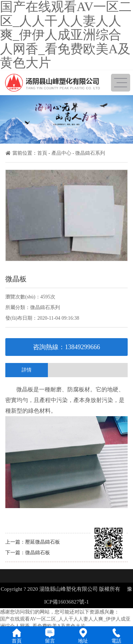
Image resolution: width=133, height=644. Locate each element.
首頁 (42, 153)
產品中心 (61, 153)
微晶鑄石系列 (90, 153)
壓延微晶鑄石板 (43, 542)
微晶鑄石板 (38, 553)
